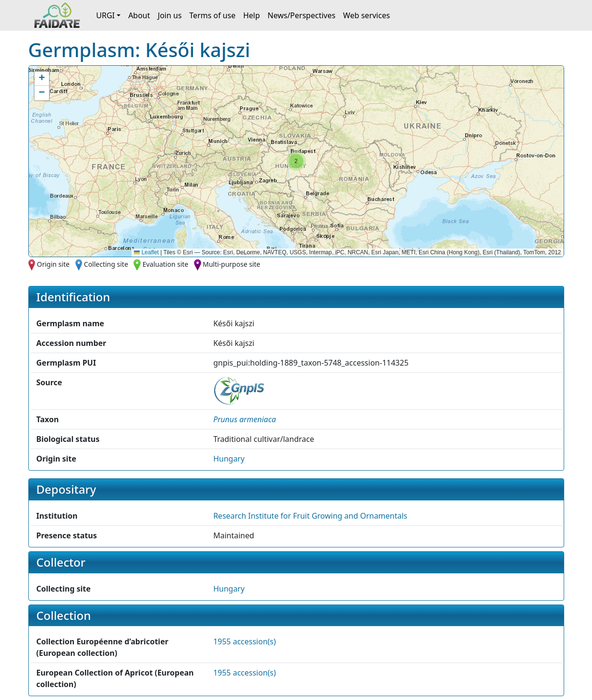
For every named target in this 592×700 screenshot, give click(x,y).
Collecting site (106, 264)
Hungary (229, 459)
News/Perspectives (301, 15)
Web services (367, 15)
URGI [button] (105, 15)
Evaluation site (166, 264)
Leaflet (146, 252)
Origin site (53, 264)
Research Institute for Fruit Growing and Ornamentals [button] (310, 516)
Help (251, 15)
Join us (170, 15)
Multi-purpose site (231, 264)
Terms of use (212, 15)
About (139, 15)
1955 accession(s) (244, 641)
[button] (296, 161)
